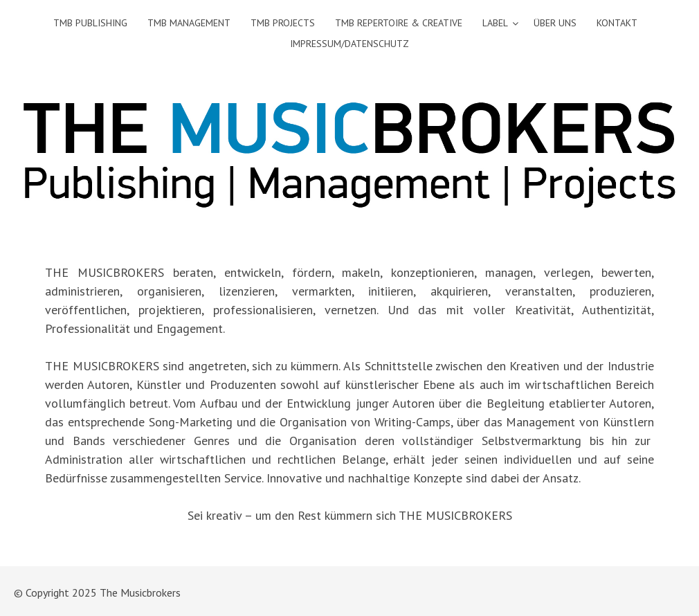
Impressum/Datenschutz (349, 44)
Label (495, 23)
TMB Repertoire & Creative (399, 23)
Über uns (555, 23)
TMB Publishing (90, 23)
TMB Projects (283, 23)
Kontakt (617, 23)
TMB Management (189, 23)
